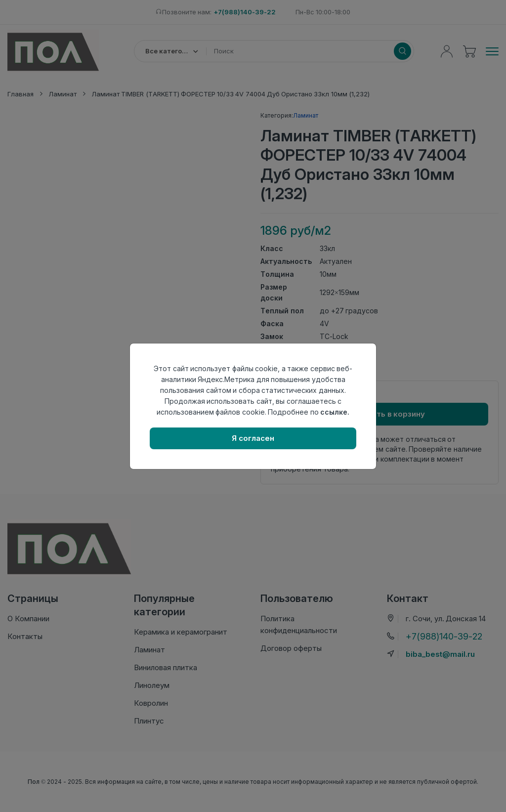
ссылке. (335, 412)
